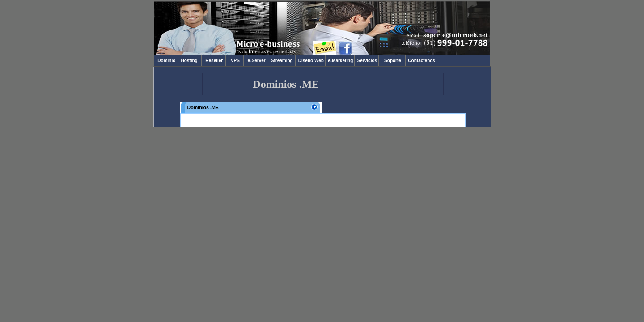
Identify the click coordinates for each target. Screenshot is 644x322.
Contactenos (421, 61)
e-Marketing (340, 61)
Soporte (393, 61)
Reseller (214, 61)
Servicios (366, 61)
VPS (235, 61)
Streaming (282, 61)
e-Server (256, 61)
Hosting (189, 61)
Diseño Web (310, 61)
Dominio (165, 61)
